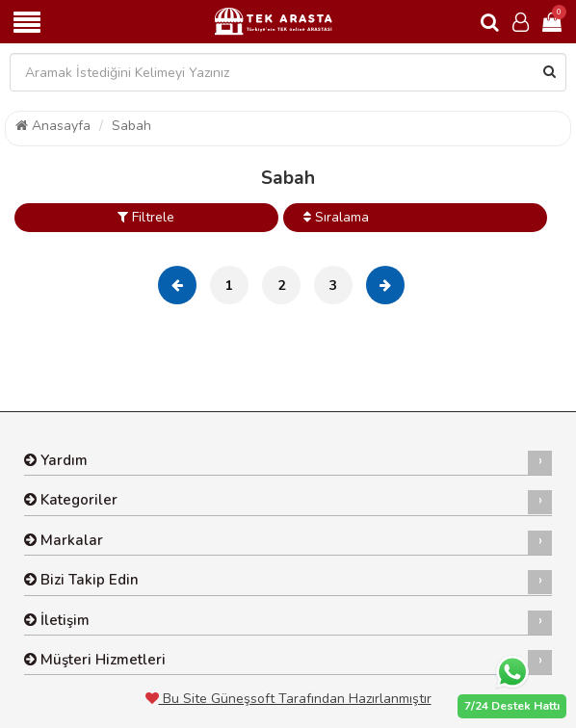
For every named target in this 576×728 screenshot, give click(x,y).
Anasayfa (53, 126)
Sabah (131, 126)
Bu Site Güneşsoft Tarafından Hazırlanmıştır (288, 699)
